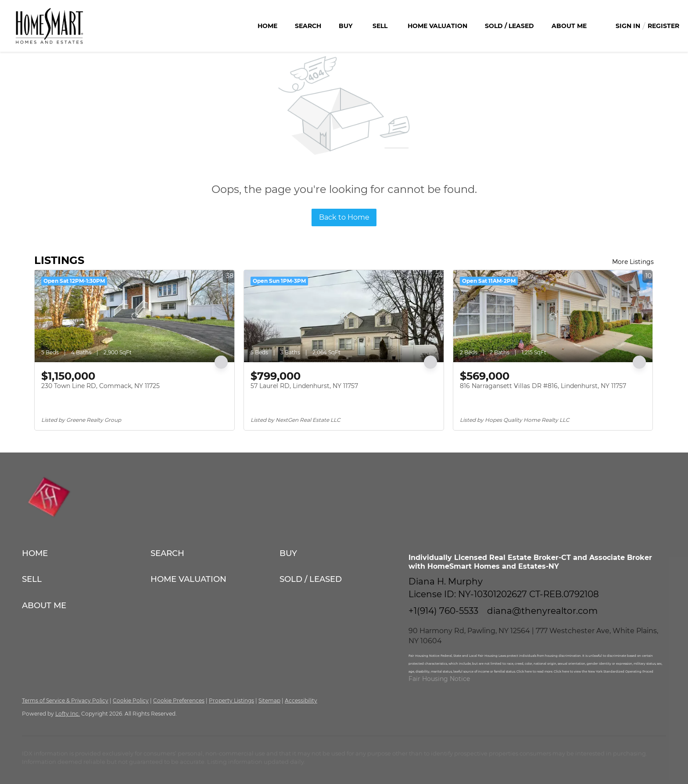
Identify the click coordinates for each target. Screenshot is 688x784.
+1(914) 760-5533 (443, 611)
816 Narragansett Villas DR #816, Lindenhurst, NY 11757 (543, 386)
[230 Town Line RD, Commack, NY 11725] (134, 316)
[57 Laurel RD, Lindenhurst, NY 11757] (344, 316)
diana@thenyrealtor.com (542, 611)
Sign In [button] (628, 26)
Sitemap (269, 700)
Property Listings (231, 700)
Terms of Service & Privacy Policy (65, 700)
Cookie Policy (131, 700)
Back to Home (344, 217)
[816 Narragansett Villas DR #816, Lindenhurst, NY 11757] (553, 316)
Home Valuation (437, 26)
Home (267, 26)
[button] (86, 553)
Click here (525, 672)
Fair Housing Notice (439, 679)
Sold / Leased (509, 26)
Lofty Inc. (68, 714)
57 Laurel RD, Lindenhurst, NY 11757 (304, 386)
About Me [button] (569, 26)
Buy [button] (346, 26)
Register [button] (663, 26)
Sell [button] (380, 26)
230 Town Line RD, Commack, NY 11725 (100, 386)
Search (308, 26)
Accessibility (301, 700)
